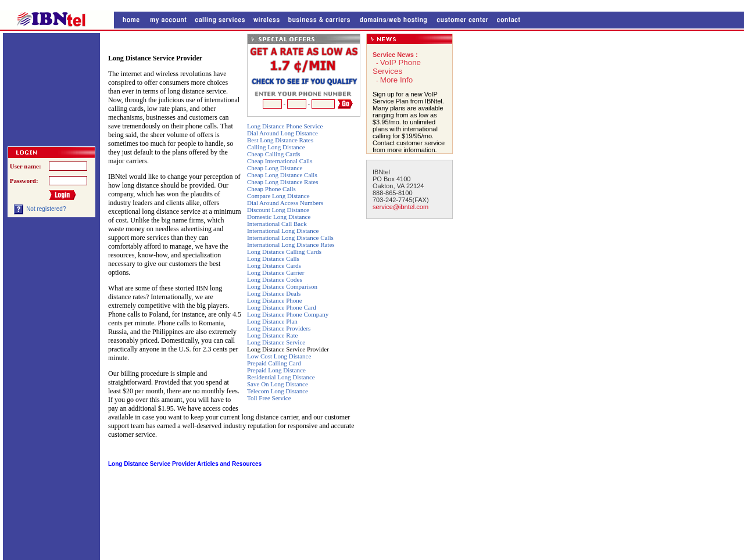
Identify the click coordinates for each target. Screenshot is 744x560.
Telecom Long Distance (278, 391)
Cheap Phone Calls (271, 189)
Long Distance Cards (274, 265)
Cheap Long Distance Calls (282, 175)
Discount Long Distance (278, 210)
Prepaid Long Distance (276, 370)
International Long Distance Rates (291, 245)
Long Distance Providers (279, 328)
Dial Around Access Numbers (285, 203)
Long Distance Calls (273, 259)
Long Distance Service (276, 342)
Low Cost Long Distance (279, 356)
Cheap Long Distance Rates (283, 182)
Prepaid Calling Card (274, 363)
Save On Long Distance (278, 384)
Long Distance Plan (272, 321)
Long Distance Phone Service (285, 126)
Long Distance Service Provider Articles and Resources (185, 464)
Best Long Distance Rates (280, 140)
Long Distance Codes (275, 279)
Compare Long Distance (278, 196)
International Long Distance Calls (290, 238)
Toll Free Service (269, 398)
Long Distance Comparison (282, 286)
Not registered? (46, 209)
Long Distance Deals (274, 293)
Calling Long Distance (276, 147)
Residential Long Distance (281, 377)
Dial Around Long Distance (282, 133)
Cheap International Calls (280, 161)
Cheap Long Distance (275, 168)
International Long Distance (283, 231)
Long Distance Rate (272, 335)
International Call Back (277, 224)
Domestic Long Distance (279, 217)
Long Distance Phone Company (288, 314)
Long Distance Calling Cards (284, 252)
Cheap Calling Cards (274, 154)
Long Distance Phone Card (282, 307)
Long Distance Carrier (276, 272)
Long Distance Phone (275, 300)
